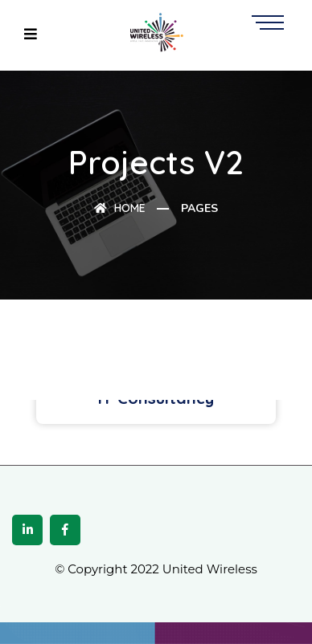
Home (120, 208)
